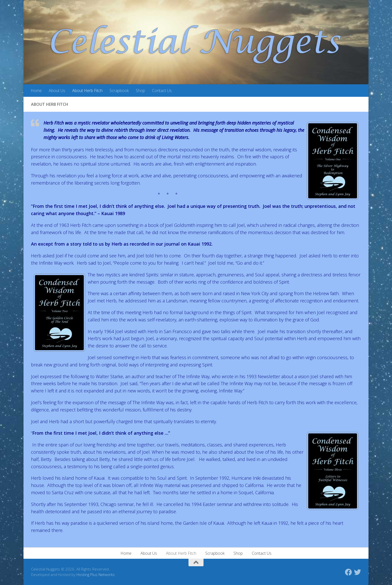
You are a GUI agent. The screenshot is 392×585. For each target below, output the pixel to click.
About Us (57, 91)
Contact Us (162, 91)
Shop (140, 91)
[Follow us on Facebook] (348, 572)
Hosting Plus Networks (96, 574)
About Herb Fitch (87, 91)
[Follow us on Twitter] (357, 572)
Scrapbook (119, 91)
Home (36, 91)
